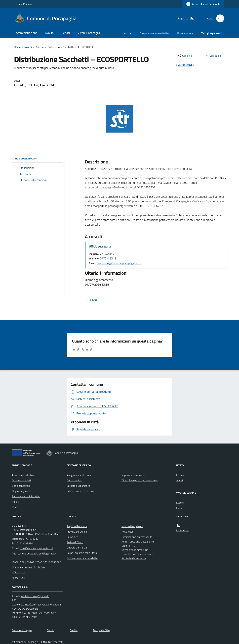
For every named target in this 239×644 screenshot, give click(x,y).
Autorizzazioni (74, 480)
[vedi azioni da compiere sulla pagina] (213, 56)
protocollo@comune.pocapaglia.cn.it (119, 263)
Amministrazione (27, 33)
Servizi (66, 33)
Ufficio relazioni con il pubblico (28, 567)
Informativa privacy (132, 526)
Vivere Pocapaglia (89, 33)
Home (17, 47)
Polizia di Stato (75, 542)
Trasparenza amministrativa (154, 33)
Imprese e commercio (133, 475)
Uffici (15, 507)
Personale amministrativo (26, 496)
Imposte (127, 33)
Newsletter (182, 530)
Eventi (180, 508)
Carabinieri (72, 537)
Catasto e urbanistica (78, 486)
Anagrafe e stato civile (79, 475)
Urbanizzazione (185, 33)
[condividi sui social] (185, 56)
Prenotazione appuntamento (137, 554)
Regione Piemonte (24, 4)
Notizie (40, 47)
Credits (74, 630)
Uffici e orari (18, 572)
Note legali (127, 532)
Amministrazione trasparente (138, 542)
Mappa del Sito (101, 630)
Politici (16, 502)
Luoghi (180, 503)
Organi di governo (22, 491)
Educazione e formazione (80, 491)
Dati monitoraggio (22, 630)
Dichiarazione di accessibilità (82, 558)
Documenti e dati (21, 480)
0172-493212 (30, 539)
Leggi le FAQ (128, 546)
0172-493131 (109, 258)
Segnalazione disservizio (135, 550)
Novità (49, 33)
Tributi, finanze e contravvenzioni (139, 480)
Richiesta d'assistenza (134, 558)
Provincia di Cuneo (77, 532)
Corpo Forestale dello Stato (82, 553)
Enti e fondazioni (21, 486)
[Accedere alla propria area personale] (203, 4)
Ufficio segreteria (100, 246)
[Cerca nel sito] (219, 18)
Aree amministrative (23, 475)
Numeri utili (18, 578)
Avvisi (179, 480)
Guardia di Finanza (77, 547)
